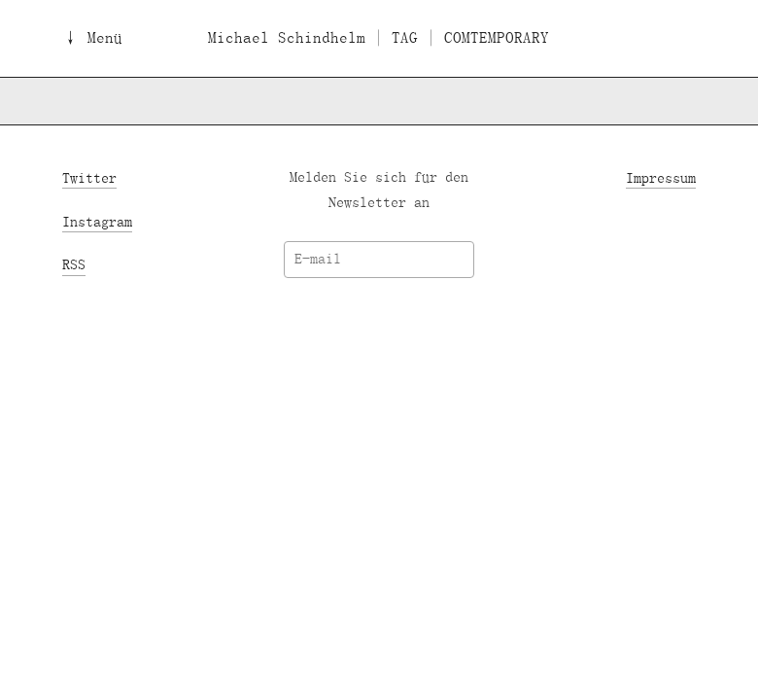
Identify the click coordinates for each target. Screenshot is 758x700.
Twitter (89, 177)
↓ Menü (92, 38)
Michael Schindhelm (287, 38)
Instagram (97, 221)
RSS (74, 265)
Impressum (661, 177)
